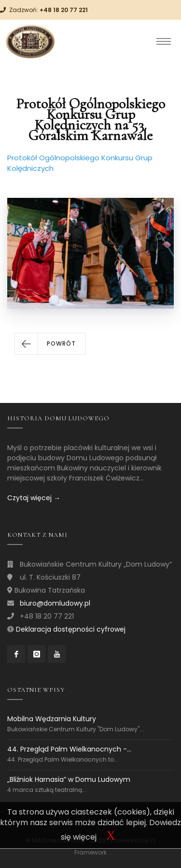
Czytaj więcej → (34, 498)
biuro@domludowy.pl (55, 603)
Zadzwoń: (49, 10)
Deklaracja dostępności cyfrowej (71, 629)
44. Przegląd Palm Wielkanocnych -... (69, 749)
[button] (50, 344)
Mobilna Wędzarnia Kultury (52, 719)
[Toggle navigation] (164, 41)
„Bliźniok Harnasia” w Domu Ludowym (69, 779)
